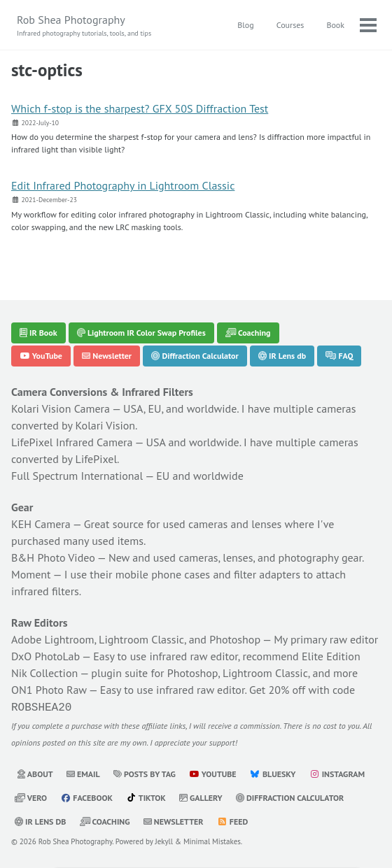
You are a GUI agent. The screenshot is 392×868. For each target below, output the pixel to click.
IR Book (38, 333)
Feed (232, 820)
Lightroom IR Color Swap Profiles (141, 333)
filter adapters (267, 574)
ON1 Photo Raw (49, 690)
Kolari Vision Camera (61, 408)
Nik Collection (44, 673)
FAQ (339, 356)
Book (335, 25)
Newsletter (107, 356)
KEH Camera (41, 524)
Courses (290, 25)
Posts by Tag (145, 773)
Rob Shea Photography (84, 26)
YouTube (41, 356)
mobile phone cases (163, 574)
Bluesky (273, 773)
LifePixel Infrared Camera (72, 442)
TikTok (146, 796)
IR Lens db (282, 356)
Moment (31, 574)
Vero (31, 796)
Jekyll (164, 840)
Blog (245, 25)
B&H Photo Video (53, 557)
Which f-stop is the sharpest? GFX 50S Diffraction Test (140, 108)
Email (83, 773)
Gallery (201, 796)
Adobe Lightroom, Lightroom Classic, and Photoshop (136, 639)
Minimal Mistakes (212, 840)
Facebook (86, 796)
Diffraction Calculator (195, 356)
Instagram (337, 773)
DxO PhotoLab (45, 656)
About (35, 773)
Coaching (248, 333)
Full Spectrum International (77, 476)
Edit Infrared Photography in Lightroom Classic (123, 185)
